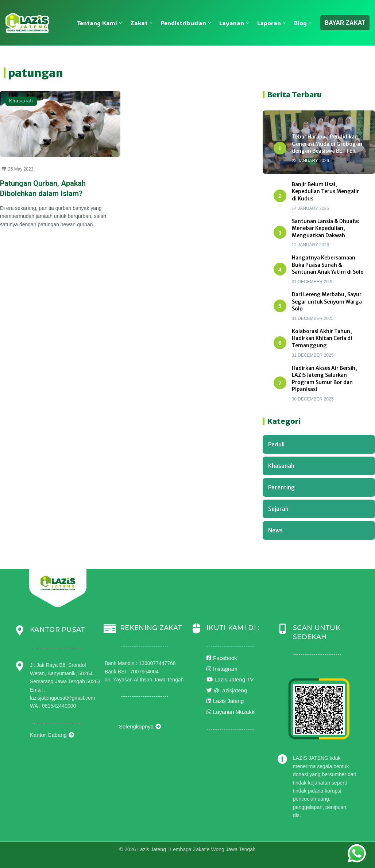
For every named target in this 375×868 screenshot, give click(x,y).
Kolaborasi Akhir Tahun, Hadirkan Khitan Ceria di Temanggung (322, 338)
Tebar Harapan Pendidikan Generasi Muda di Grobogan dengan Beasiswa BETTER (327, 144)
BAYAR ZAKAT (345, 23)
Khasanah (21, 101)
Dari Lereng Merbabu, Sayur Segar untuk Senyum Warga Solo (327, 302)
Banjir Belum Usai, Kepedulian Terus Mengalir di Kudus (325, 191)
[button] (120, 23)
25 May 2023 (18, 169)
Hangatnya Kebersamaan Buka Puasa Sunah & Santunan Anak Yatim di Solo (328, 265)
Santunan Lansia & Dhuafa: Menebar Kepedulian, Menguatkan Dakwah (326, 228)
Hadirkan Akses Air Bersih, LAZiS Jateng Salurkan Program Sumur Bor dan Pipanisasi (324, 379)
